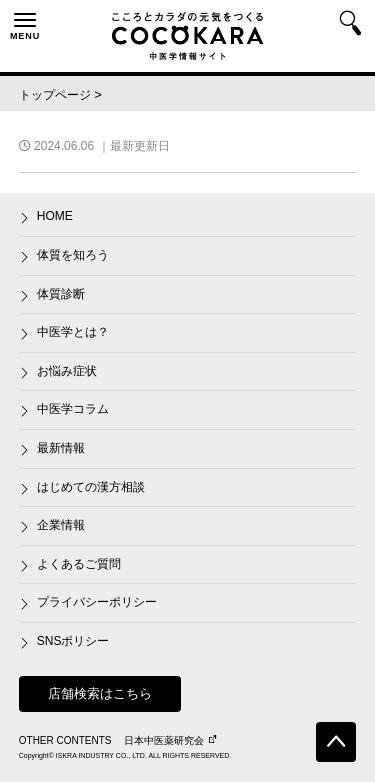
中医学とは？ (73, 332)
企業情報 (61, 525)
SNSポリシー (73, 641)
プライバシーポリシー (97, 602)
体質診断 (61, 294)
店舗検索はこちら (100, 693)
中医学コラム (73, 409)
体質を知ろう (73, 255)
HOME (55, 216)
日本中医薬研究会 (170, 740)
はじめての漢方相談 (91, 487)
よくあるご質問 (79, 564)
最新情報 (61, 448)
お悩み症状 (67, 371)
